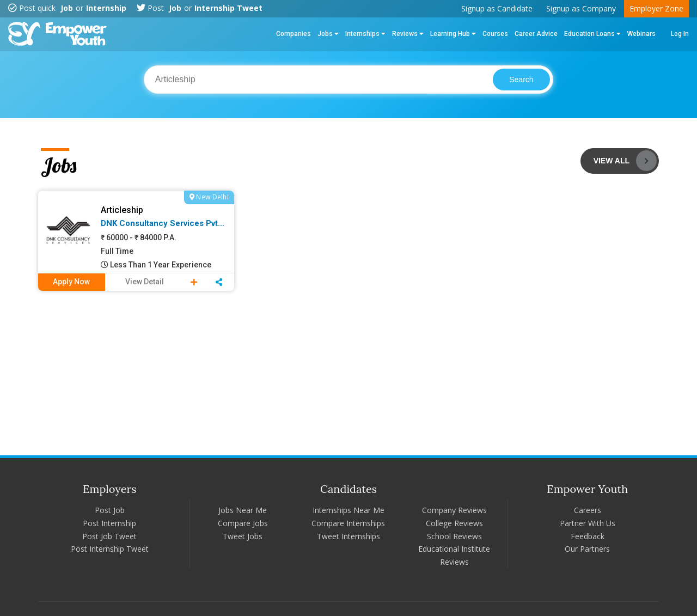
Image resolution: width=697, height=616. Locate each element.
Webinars (641, 34)
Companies (294, 34)
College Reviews (454, 523)
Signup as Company (581, 8)
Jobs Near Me (243, 510)
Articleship (122, 210)
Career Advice (536, 34)
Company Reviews (454, 510)
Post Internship (109, 523)
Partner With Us (588, 523)
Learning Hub (453, 34)
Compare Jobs (243, 523)
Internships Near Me (348, 510)
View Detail (145, 282)
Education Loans (592, 34)
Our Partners (587, 549)
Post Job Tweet (109, 536)
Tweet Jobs (243, 536)
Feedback (588, 536)
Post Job (110, 510)
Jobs (328, 34)
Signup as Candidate (497, 8)
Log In (680, 34)
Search (521, 80)
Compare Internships (348, 523)
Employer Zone (656, 8)
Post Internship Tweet (110, 549)
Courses (495, 34)
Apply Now (71, 282)
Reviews (408, 34)
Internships (365, 34)
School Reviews (454, 536)
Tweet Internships (348, 536)
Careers (588, 510)
